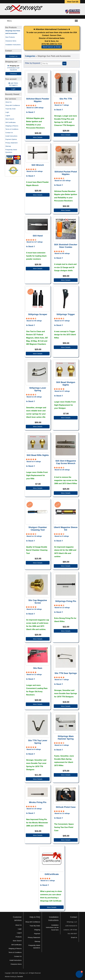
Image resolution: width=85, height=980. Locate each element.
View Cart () (73, 2)
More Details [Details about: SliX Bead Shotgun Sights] (66, 418)
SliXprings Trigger (66, 314)
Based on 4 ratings (34, 462)
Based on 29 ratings (62, 470)
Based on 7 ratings (62, 105)
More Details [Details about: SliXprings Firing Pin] (66, 631)
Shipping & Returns (12, 126)
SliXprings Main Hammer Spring (66, 738)
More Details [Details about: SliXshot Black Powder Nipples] (38, 137)
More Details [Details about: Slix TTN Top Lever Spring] (38, 779)
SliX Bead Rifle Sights (38, 455)
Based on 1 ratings (48, 881)
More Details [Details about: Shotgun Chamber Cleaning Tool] (38, 563)
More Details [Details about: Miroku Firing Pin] (38, 835)
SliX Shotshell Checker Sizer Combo (66, 246)
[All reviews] (31, 105)
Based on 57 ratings (62, 321)
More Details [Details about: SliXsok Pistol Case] (66, 840)
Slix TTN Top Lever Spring (38, 742)
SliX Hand (38, 236)
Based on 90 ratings (62, 253)
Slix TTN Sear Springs (66, 673)
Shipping (37, 930)
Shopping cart (14, 66)
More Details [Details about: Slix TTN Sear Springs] (66, 706)
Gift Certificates (11, 122)
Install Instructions (11, 136)
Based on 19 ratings (34, 536)
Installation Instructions (13, 45)
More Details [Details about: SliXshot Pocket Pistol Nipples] (66, 210)
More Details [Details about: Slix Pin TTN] (66, 135)
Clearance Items (11, 41)
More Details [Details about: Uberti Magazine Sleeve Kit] (66, 566)
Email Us (74, 937)
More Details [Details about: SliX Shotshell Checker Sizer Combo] (66, 280)
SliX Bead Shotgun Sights (66, 384)
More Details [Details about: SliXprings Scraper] (38, 354)
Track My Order (11, 109)
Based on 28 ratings (34, 397)
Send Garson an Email (52, 47)
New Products (10, 37)
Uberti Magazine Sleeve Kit (66, 529)
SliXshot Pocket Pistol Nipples (66, 173)
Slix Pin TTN (66, 99)
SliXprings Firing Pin (66, 601)
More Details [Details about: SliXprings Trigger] (66, 347)
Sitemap (8, 146)
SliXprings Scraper (38, 314)
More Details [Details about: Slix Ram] (38, 704)
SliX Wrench (38, 165)
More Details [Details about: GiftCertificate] (52, 907)
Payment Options (11, 139)
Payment (37, 934)
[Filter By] (52, 64)
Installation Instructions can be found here (52, 928)
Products (19, 937)
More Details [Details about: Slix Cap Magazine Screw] (38, 639)
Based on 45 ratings (34, 321)
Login (13, 89)
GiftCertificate (52, 874)
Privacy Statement (11, 143)
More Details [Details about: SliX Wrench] (38, 195)
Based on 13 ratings (62, 813)
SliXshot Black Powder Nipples (38, 100)
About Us (8, 102)
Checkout (13, 74)
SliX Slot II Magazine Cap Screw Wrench (66, 462)
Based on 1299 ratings (35, 108)
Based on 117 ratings (35, 242)
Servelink (20, 977)
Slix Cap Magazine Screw (38, 602)
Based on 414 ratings (35, 171)
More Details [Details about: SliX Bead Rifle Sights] (38, 488)
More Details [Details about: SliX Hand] (38, 269)
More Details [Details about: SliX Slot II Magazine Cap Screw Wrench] (66, 493)
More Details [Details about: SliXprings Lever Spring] (38, 427)
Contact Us (13, 56)
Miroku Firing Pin (38, 802)
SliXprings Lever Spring (38, 389)
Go (64, 63)
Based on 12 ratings (62, 608)
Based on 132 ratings (63, 181)
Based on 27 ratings (62, 391)
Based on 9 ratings (62, 536)
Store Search (10, 119)
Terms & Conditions (12, 129)
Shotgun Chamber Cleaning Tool (38, 529)
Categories (30, 56)
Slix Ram (38, 668)
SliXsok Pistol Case (66, 807)
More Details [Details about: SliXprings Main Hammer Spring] (66, 775)
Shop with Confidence (13, 105)
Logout (8, 116)
